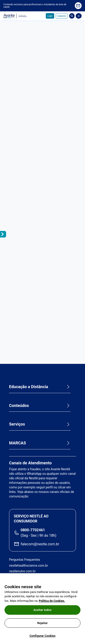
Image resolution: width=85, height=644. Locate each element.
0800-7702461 (33, 530)
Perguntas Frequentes (25, 560)
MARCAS (18, 443)
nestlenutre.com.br (22, 571)
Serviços (17, 424)
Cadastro (62, 16)
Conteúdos (19, 405)
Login (50, 16)
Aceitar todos (43, 610)
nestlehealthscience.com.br (29, 566)
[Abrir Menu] (79, 16)
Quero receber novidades (78, 6)
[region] (42, 609)
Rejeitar (42, 623)
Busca (72, 16)
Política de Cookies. (52, 601)
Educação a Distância (29, 387)
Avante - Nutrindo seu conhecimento (15, 16)
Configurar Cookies (42, 636)
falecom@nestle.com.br (40, 544)
